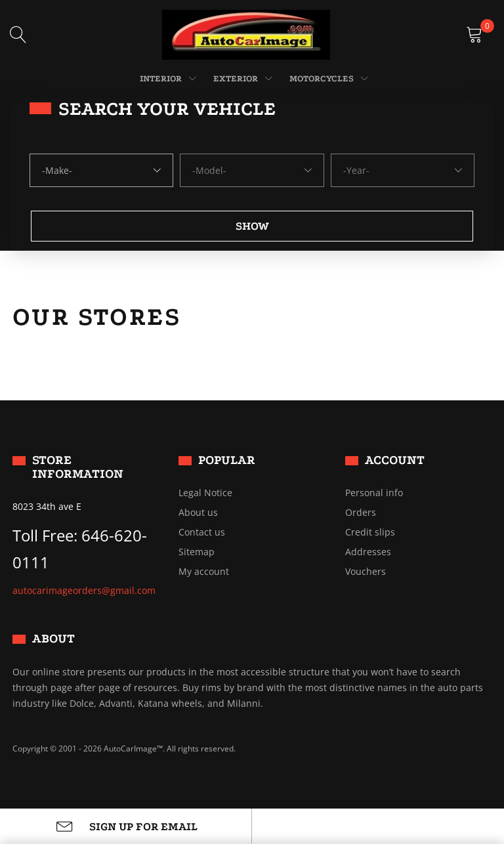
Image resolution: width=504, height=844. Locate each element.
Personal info (374, 493)
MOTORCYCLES (322, 78)
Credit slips (370, 532)
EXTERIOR (236, 78)
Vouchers (366, 572)
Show (252, 226)
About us (198, 513)
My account (204, 572)
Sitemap (197, 552)
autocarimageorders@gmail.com (84, 590)
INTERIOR (161, 78)
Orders (361, 513)
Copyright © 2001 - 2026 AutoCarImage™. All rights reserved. (124, 749)
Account (395, 460)
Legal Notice (205, 493)
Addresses (368, 552)
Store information (78, 467)
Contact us (202, 532)
